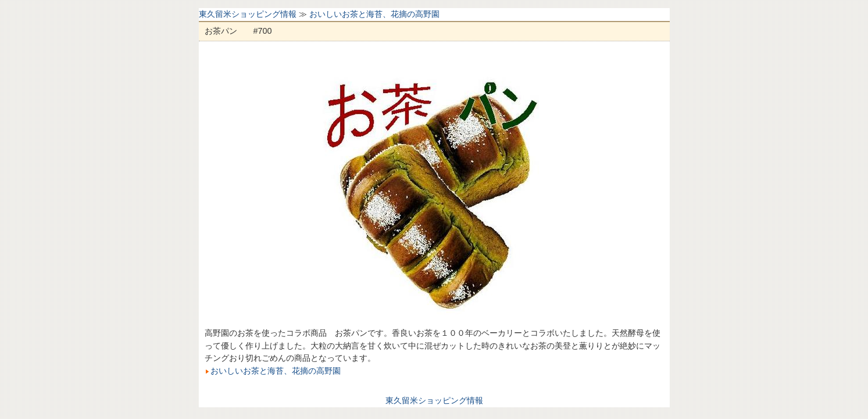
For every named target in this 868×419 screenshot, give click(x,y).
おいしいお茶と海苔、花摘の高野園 (374, 14)
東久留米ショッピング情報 (248, 14)
